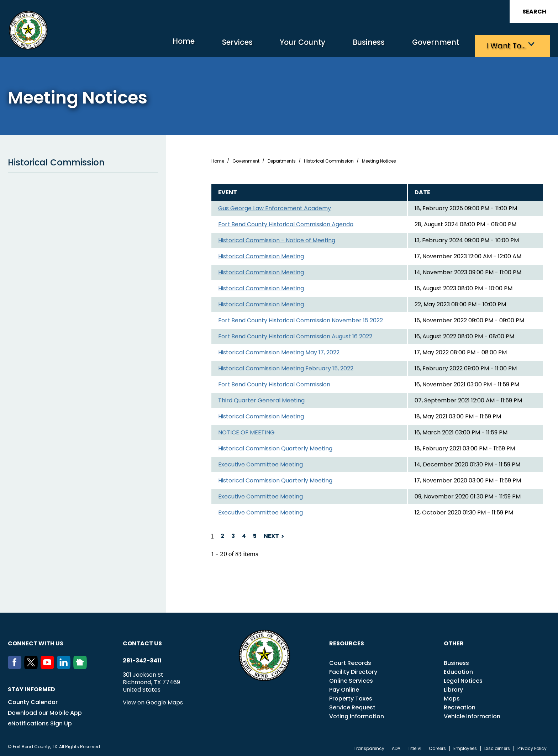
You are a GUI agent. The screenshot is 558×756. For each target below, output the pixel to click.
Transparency (369, 747)
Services (194, 45)
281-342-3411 (142, 659)
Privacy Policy (532, 747)
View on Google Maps (153, 701)
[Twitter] (32, 665)
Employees (465, 747)
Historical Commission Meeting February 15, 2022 (286, 367)
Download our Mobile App (45, 711)
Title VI (415, 747)
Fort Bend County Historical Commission (274, 383)
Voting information (357, 715)
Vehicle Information (472, 715)
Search (534, 12)
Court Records (350, 661)
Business (346, 45)
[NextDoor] (81, 665)
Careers (437, 747)
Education (458, 670)
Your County (270, 45)
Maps (452, 697)
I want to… (502, 45)
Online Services (351, 679)
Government (423, 45)
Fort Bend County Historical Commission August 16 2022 (295, 335)
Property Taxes (351, 697)
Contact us (142, 642)
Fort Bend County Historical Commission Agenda (286, 223)
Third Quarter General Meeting (261, 399)
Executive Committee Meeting (260, 463)
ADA (396, 747)
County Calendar (33, 700)
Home (134, 44)
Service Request (352, 706)
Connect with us (36, 642)
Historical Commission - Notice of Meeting (277, 239)
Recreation (460, 706)
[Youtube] (49, 665)
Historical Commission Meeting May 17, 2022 (279, 351)
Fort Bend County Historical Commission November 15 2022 (301, 319)
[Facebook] (16, 665)
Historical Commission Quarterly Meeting (275, 447)
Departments (282, 160)
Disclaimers (497, 747)
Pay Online (344, 688)
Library (453, 688)
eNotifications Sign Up (40, 722)
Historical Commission (83, 161)
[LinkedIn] (65, 665)
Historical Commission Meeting (261, 255)
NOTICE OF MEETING (246, 431)
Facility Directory (353, 670)
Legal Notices (463, 679)
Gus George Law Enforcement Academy (275, 207)
